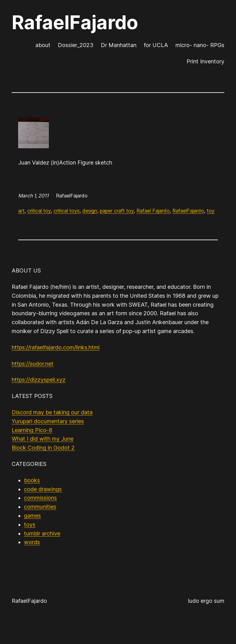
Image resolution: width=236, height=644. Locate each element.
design (90, 211)
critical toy (39, 211)
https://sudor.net (33, 364)
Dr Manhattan (119, 45)
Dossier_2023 (76, 45)
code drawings (43, 489)
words (32, 542)
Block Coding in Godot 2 (43, 448)
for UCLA (156, 45)
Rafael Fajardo (153, 211)
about (43, 45)
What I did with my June (43, 439)
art (21, 211)
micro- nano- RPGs (200, 45)
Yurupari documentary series (48, 421)
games (32, 516)
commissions (40, 498)
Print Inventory (205, 61)
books (32, 480)
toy (211, 211)
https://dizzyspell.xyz (39, 380)
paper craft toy (117, 211)
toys (30, 525)
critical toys (67, 211)
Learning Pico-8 (32, 430)
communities (40, 507)
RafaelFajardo (75, 22)
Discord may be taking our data (52, 412)
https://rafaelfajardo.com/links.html (56, 347)
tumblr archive (42, 533)
